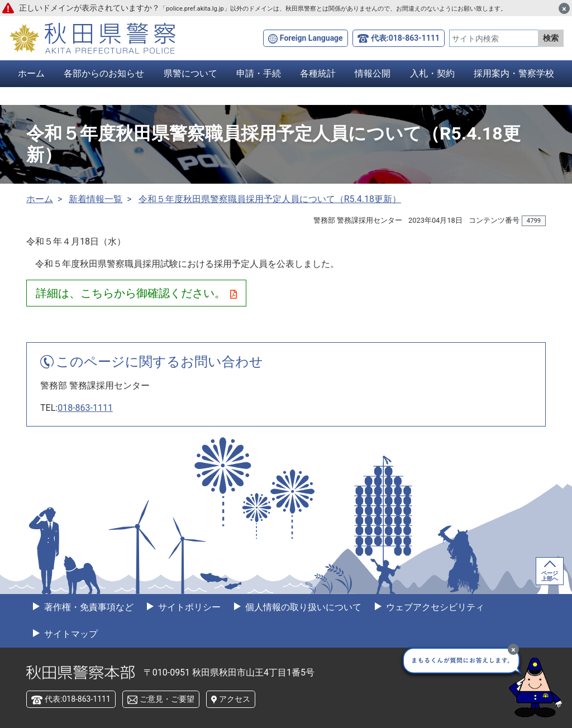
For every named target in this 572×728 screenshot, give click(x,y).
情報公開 (373, 73)
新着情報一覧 (96, 199)
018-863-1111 (85, 408)
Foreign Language (311, 38)
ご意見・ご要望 (167, 699)
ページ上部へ (550, 576)
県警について (190, 73)
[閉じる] (564, 8)
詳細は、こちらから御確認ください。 (136, 293)
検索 (551, 38)
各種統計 (318, 73)
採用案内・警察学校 (514, 73)
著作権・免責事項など (88, 607)
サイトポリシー (188, 607)
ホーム (31, 73)
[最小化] (513, 649)
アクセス (235, 699)
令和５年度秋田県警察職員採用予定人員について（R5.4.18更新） (270, 199)
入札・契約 (432, 73)
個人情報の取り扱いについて (302, 607)
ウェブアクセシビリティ (434, 607)
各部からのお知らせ (104, 73)
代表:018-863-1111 (405, 38)
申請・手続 (259, 73)
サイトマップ (70, 634)
